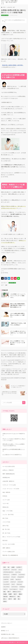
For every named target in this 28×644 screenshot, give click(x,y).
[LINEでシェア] (18, 278)
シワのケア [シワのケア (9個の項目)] (14, 575)
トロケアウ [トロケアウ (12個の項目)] (6, 579)
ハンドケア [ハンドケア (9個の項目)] (6, 582)
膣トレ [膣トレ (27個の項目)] (5, 599)
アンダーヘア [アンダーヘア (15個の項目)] (6, 570)
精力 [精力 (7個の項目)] (19, 597)
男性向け (6, 507)
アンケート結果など (9, 552)
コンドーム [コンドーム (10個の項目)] (18, 572)
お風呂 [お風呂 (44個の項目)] (13, 567)
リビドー (6, 503)
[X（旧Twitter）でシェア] (2, 278)
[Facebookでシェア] (6, 278)
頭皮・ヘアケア (8, 511)
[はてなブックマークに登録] (9, 278)
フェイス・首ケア (8, 515)
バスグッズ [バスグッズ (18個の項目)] (13, 582)
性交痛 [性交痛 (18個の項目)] (5, 594)
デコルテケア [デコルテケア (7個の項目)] (21, 577)
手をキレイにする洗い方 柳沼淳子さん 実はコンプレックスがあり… (14, 440)
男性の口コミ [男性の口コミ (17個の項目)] (13, 597)
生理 (6, 285)
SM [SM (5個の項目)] (9, 567)
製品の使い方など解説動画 (10, 555)
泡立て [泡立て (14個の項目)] (15, 594)
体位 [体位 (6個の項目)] (4, 592)
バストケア (6, 522)
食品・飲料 (6, 492)
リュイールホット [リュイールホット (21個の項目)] (14, 589)
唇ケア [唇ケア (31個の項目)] (9, 592)
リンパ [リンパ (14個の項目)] (21, 589)
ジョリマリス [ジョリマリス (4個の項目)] (22, 575)
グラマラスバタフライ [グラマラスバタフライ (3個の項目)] (8, 572)
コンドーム (6, 500)
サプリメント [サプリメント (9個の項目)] (6, 575)
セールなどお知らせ (9, 466)
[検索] (24, 403)
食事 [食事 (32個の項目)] (15, 599)
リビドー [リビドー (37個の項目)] (5, 589)
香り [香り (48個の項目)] (19, 599)
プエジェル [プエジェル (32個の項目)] (19, 584)
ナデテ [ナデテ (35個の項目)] (12, 579)
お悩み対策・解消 (11, 7)
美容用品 (6, 478)
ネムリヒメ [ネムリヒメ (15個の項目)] (18, 579)
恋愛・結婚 (6, 548)
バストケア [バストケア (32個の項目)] (20, 582)
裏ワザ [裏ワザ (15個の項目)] (10, 599)
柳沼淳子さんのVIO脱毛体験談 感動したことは (14, 450)
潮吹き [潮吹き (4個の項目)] (20, 594)
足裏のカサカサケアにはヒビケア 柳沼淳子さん (14, 434)
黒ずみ (5, 540)
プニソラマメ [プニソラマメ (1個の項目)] (6, 587)
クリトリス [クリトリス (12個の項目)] (14, 570)
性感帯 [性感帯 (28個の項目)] (10, 594)
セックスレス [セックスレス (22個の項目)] (6, 577)
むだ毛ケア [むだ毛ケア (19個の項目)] (19, 567)
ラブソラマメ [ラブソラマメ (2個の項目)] (14, 587)
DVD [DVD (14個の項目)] (5, 567)
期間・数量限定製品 (9, 474)
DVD (5, 496)
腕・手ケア (6, 529)
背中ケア (6, 526)
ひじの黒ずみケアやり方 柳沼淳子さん (12, 455)
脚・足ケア (6, 533)
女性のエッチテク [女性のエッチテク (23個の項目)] (17, 592)
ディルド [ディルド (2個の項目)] (14, 577)
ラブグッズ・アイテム (9, 485)
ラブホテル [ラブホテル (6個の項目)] (22, 587)
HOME (3, 7)
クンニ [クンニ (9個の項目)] (20, 570)
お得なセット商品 (8, 470)
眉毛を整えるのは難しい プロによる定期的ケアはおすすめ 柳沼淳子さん (14, 445)
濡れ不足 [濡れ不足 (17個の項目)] (5, 597)
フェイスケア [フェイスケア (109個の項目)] (6, 584)
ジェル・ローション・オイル (11, 489)
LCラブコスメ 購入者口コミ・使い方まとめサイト (9, 2)
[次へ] (14, 393)
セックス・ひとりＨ (9, 544)
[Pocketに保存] (12, 278)
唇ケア (5, 518)
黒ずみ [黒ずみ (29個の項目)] (5, 601)
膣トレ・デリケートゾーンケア (11, 537)
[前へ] (14, 387)
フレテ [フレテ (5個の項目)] (13, 584)
